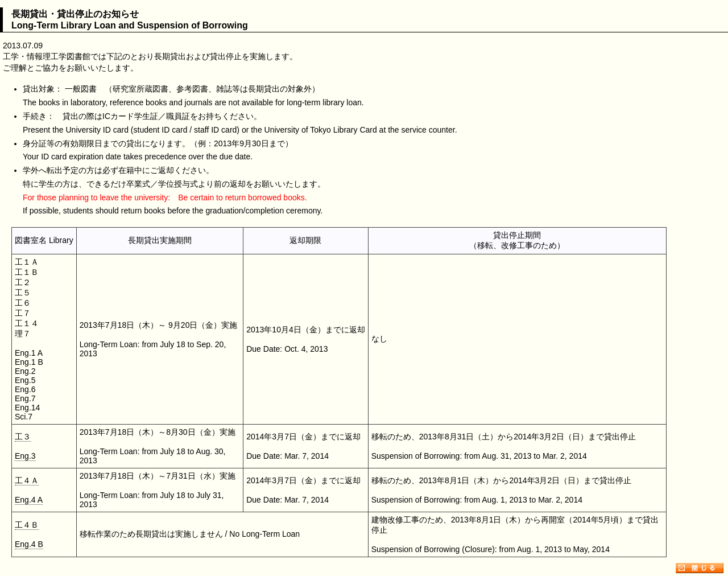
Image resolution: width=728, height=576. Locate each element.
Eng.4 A (29, 500)
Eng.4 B (29, 544)
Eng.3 (25, 456)
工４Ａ (27, 480)
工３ (23, 437)
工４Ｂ (27, 525)
